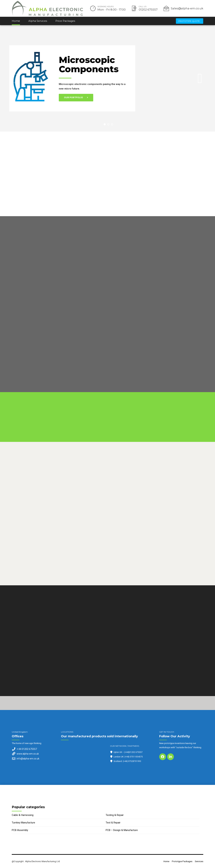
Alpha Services (38, 21)
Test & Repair (113, 823)
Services (199, 861)
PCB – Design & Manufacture (122, 830)
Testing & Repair (115, 815)
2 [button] (108, 124)
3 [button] (112, 124)
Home (16, 21)
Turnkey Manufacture (23, 823)
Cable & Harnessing (23, 815)
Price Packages (65, 21)
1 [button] (105, 124)
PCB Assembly (20, 830)
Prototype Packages (182, 861)
